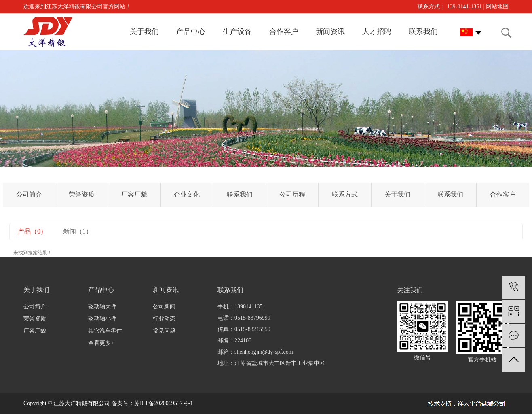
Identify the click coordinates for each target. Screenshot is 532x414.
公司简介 (29, 194)
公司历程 (292, 194)
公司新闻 (164, 307)
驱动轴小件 (102, 319)
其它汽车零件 (105, 331)
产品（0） (32, 231)
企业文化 (187, 194)
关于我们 (397, 194)
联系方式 (345, 194)
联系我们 (240, 194)
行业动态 (164, 319)
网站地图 (497, 7)
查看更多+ (101, 343)
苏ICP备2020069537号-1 (164, 403)
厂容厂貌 (134, 194)
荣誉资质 (82, 194)
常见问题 (164, 331)
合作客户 (503, 194)
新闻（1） (78, 231)
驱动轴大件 (102, 307)
